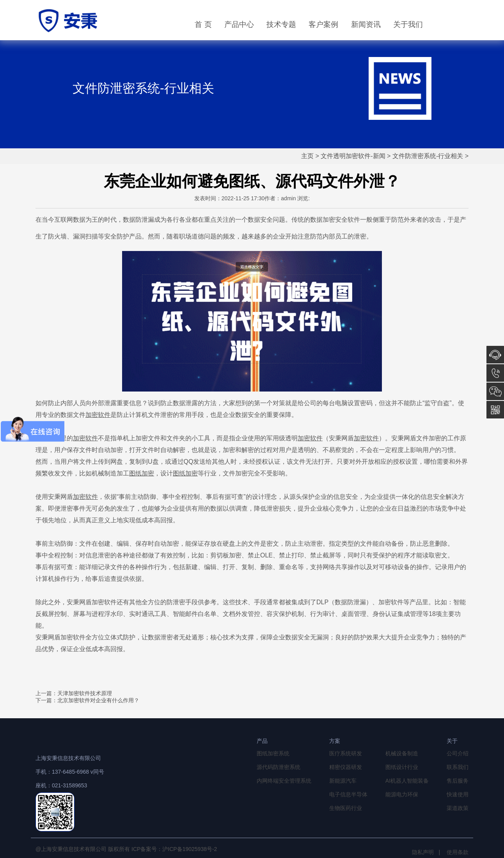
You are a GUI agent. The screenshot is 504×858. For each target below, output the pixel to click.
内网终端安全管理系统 (284, 781)
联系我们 (458, 767)
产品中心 (239, 24)
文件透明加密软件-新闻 (353, 156)
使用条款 (458, 852)
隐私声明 (423, 852)
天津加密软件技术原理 (85, 693)
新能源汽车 (343, 781)
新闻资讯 (366, 24)
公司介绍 (458, 753)
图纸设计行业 (402, 767)
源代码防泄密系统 (279, 767)
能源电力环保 (402, 794)
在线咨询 (495, 355)
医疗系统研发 (346, 753)
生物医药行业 (346, 808)
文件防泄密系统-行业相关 (428, 156)
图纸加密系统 (273, 753)
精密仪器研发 (346, 767)
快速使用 (458, 794)
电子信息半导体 (348, 794)
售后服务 (458, 781)
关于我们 (408, 24)
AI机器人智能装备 (407, 781)
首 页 (203, 24)
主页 (307, 156)
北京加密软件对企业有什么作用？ (98, 700)
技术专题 (281, 24)
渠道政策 (458, 808)
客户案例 (323, 24)
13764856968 (495, 373)
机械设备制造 (402, 753)
